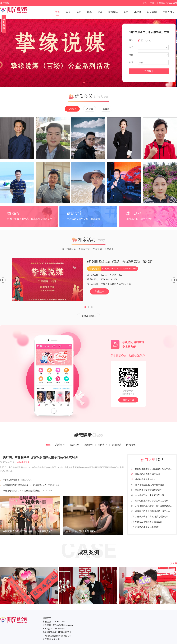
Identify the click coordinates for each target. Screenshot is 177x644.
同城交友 (47, 618)
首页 (58, 12)
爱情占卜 (103, 445)
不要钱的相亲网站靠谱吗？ (147, 527)
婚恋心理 (74, 445)
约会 (100, 12)
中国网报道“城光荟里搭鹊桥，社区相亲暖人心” (24, 485)
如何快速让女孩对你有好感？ (149, 490)
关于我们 (47, 639)
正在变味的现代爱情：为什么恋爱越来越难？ (156, 506)
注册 (152, 3)
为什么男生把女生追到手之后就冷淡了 (153, 517)
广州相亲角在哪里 (11, 480)
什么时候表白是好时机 (145, 479)
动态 (126, 12)
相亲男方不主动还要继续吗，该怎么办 (153, 511)
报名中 (99, 291)
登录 (145, 3)
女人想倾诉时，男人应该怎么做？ (151, 495)
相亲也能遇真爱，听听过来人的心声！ (153, 501)
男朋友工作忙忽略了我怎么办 (149, 522)
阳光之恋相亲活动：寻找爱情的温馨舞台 (22, 491)
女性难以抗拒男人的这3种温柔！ (83, 531)
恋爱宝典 (60, 445)
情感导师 (113, 12)
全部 (48, 445)
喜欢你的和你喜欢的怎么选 (147, 474)
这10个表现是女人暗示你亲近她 (150, 485)
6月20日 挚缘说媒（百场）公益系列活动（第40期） (121, 262)
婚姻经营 (117, 445)
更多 (174, 563)
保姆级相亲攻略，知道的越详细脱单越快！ (155, 469)
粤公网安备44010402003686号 (57, 632)
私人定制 (152, 12)
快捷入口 (168, 12)
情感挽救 (131, 445)
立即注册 (149, 71)
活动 (79, 12)
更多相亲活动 (88, 316)
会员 (68, 12)
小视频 (138, 12)
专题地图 (55, 639)
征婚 (89, 12)
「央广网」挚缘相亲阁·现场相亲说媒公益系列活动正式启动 (39, 457)
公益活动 (88, 445)
